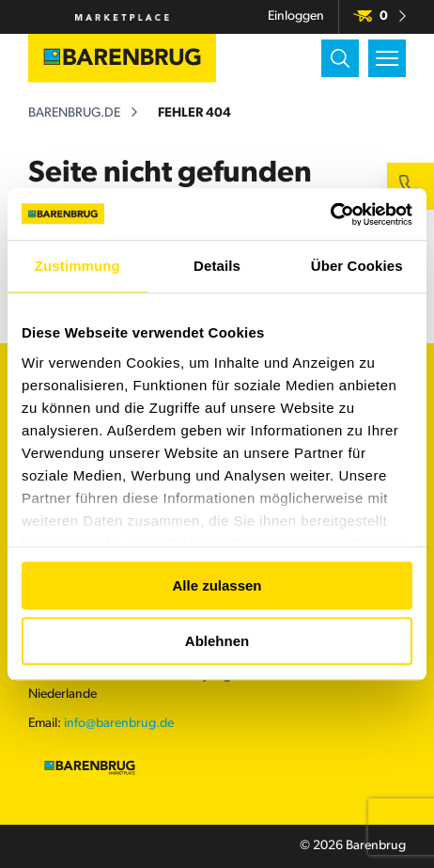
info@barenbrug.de (119, 724)
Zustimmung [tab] (77, 266)
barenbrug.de (74, 113)
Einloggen (296, 16)
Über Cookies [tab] (357, 266)
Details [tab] (217, 266)
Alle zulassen (217, 585)
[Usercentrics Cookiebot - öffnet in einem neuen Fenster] (330, 214)
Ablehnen (217, 641)
